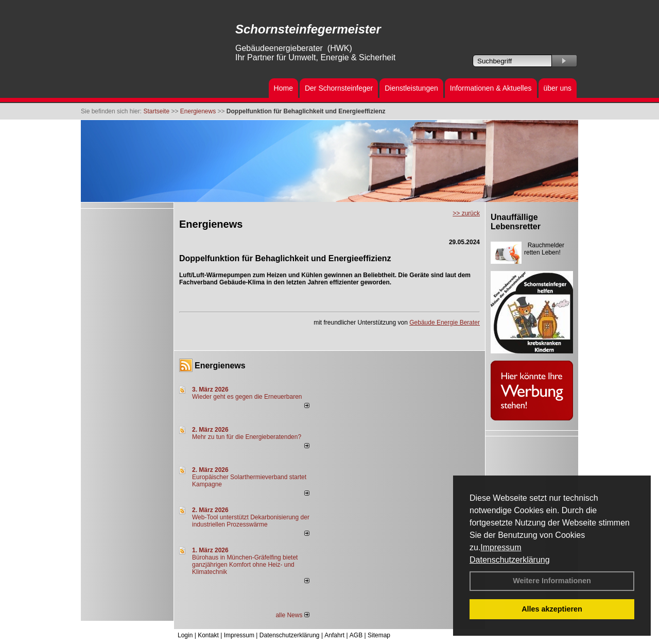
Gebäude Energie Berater (445, 323)
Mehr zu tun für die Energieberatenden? (247, 437)
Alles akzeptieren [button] (552, 609)
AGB (356, 635)
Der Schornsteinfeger (339, 88)
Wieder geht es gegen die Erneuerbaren (247, 397)
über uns (558, 88)
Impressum (501, 547)
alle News (292, 615)
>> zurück (466, 213)
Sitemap (379, 635)
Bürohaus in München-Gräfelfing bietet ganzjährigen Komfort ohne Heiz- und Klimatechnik (245, 565)
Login (185, 635)
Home (283, 88)
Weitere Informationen (552, 581)
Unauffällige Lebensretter (516, 222)
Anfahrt (334, 635)
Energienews (220, 366)
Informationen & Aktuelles (491, 88)
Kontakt (208, 635)
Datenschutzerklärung (510, 560)
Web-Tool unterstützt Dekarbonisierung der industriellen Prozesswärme (251, 521)
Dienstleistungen (411, 88)
